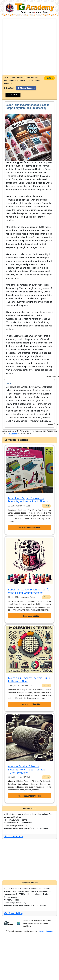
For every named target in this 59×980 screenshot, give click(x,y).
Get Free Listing (13, 913)
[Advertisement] (26, 47)
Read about (30, 527)
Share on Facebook (26, 88)
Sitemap (42, 931)
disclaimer (13, 434)
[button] (8, 135)
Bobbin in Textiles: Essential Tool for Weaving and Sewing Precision (29, 591)
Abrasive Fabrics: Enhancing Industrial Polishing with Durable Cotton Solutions (27, 770)
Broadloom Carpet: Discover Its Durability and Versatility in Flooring (29, 500)
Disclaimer (49, 931)
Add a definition (14, 836)
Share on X (13, 95)
